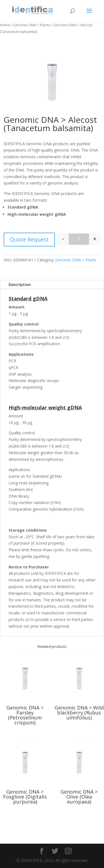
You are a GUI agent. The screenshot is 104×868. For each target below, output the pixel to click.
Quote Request (29, 239)
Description (20, 284)
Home (5, 25)
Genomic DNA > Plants (32, 25)
